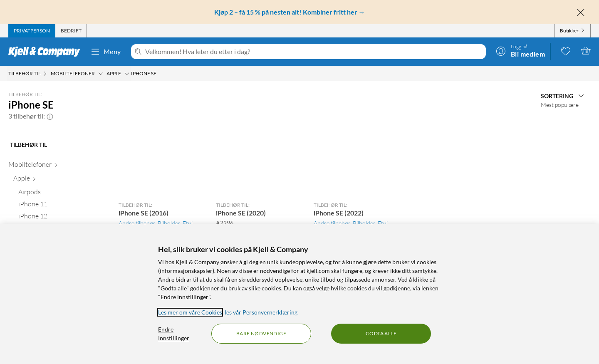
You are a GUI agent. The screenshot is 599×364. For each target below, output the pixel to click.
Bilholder (169, 223)
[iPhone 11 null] (61, 206)
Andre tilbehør (137, 223)
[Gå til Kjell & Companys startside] (47, 52)
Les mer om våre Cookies (190, 312)
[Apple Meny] (127, 74)
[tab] (32, 31)
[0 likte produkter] (566, 51)
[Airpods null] (61, 194)
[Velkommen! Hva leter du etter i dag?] (314, 52)
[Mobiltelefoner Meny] (101, 74)
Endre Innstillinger (174, 334)
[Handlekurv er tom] (586, 51)
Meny (106, 52)
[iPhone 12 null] (61, 218)
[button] (50, 116)
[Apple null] (58, 180)
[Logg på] (520, 51)
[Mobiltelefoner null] (56, 166)
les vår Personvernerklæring (261, 312)
